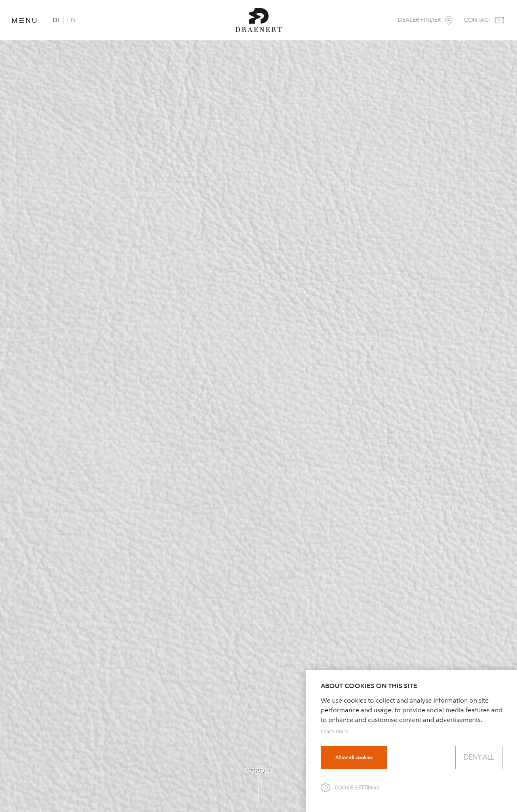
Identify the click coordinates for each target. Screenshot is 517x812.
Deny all (479, 757)
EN (71, 20)
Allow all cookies (354, 758)
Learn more (334, 731)
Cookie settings (357, 788)
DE (57, 20)
